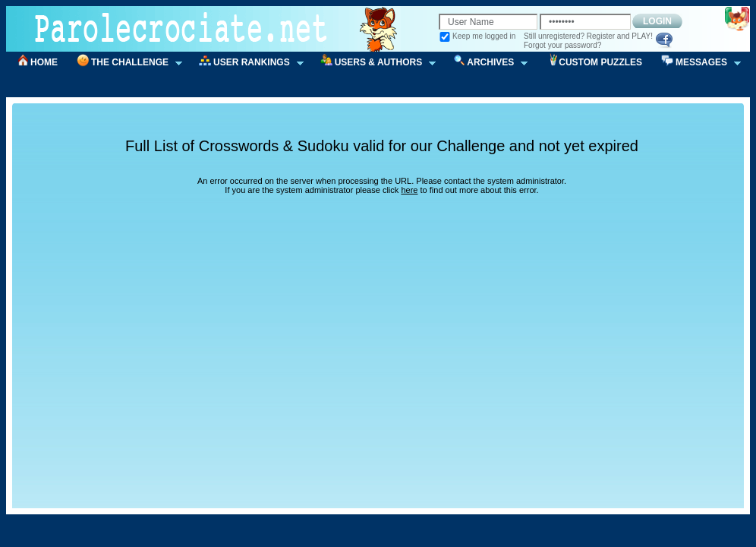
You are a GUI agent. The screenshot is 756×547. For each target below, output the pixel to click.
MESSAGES (696, 63)
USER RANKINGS (246, 63)
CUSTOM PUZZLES (600, 62)
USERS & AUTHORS (373, 63)
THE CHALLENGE (124, 63)
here (409, 190)
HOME (44, 62)
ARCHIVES (485, 63)
